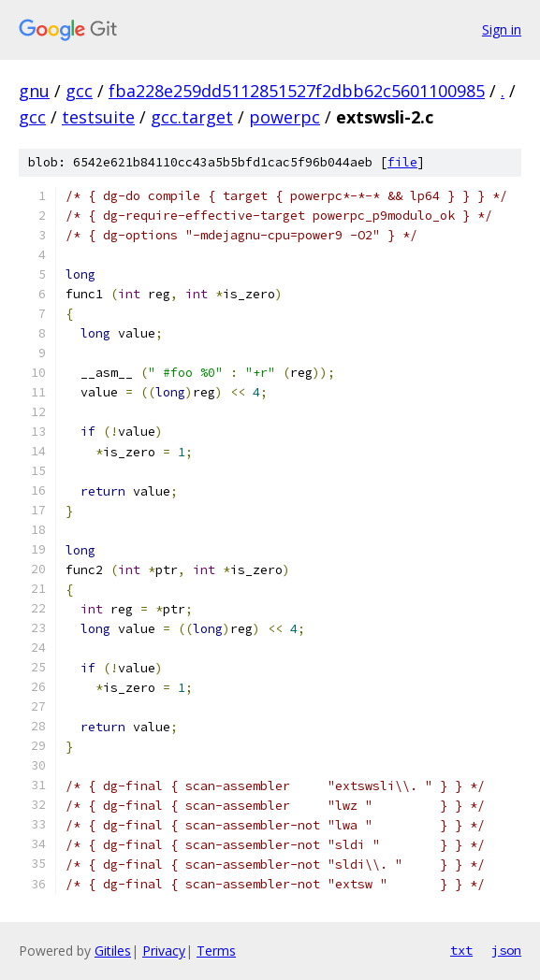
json (506, 950)
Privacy (164, 951)
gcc (79, 91)
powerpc (285, 117)
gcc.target (192, 117)
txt (461, 950)
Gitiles (113, 951)
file (402, 162)
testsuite (98, 117)
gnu (34, 91)
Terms (216, 951)
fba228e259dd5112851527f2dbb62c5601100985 (297, 91)
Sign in (502, 29)
